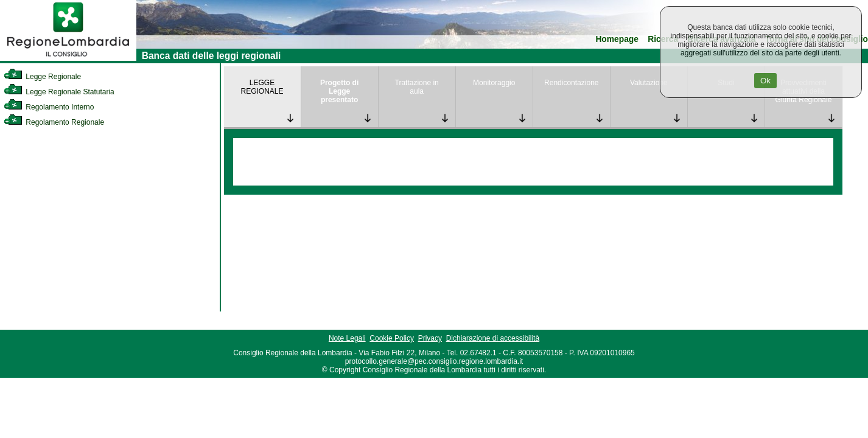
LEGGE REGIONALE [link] (262, 87)
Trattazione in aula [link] (417, 87)
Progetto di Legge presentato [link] (339, 91)
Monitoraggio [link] (494, 83)
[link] (68, 58)
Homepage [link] (617, 39)
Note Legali (347, 338)
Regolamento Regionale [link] (54, 122)
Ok (765, 81)
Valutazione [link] (649, 83)
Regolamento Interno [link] (49, 107)
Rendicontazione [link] (571, 83)
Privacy (430, 338)
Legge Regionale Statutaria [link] (59, 92)
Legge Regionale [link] (42, 77)
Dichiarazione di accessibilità (493, 338)
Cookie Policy (392, 338)
